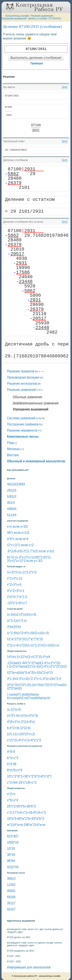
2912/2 (12, 490)
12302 (11, 885)
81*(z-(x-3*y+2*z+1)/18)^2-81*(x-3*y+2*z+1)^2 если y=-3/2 (29, 559)
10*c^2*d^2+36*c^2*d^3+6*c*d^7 (29, 776)
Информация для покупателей (29, 967)
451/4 (11, 503)
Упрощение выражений (14, 18)
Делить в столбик (38, 18)
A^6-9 (11, 752)
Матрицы (14, 449)
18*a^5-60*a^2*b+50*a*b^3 (26, 818)
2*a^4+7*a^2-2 (17, 597)
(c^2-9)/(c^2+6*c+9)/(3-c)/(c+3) (28, 633)
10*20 (11, 848)
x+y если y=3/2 (18, 526)
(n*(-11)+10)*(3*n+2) (21, 734)
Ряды (11, 443)
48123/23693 (16, 484)
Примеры (37, 63)
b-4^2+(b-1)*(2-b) (19, 728)
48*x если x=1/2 (18, 533)
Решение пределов (21, 371)
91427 (11, 909)
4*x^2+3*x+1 (16, 591)
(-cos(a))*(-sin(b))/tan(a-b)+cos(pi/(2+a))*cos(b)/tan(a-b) (29, 696)
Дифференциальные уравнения (36, 403)
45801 (11, 891)
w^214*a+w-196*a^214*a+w (26, 825)
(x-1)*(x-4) (14, 709)
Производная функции (23, 377)
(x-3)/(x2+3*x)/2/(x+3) (22, 614)
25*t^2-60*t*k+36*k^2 (22, 806)
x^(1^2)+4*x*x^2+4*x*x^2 (24, 740)
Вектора (13, 455)
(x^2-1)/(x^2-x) (17, 621)
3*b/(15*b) (14, 627)
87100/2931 (55, 18)
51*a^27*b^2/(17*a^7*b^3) (25, 639)
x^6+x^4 (13, 800)
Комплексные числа (22, 436)
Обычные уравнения (28, 397)
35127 (11, 903)
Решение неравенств (22, 430)
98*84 (11, 861)
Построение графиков (23, 424)
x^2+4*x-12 (15, 578)
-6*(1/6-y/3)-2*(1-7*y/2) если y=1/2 (31, 551)
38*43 (11, 855)
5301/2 (12, 496)
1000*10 (13, 842)
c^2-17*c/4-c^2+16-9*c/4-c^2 (27, 812)
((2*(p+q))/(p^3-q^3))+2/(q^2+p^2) (30, 672)
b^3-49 (12, 764)
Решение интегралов (22, 383)
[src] (65, 87)
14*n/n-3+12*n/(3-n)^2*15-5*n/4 (29, 657)
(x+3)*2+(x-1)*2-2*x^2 (22, 572)
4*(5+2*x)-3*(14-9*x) (21, 722)
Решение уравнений (42, 16)
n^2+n (11, 794)
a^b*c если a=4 (18, 539)
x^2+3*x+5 (14, 584)
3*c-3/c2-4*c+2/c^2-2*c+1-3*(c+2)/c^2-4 (34, 679)
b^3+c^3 (13, 758)
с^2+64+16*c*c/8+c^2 (22, 782)
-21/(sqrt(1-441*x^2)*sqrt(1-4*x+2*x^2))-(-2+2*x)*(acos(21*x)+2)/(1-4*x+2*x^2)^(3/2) (37, 665)
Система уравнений (21, 418)
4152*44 (13, 867)
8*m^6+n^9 (15, 770)
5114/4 (12, 515)
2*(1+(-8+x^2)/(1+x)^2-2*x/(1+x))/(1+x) (33, 645)
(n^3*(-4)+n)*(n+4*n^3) (23, 715)
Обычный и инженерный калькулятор (36, 461)
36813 (11, 878)
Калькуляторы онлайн (17, 16)
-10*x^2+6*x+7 (17, 603)
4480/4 (12, 509)
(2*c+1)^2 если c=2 (20, 545)
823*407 (13, 836)
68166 (11, 897)
